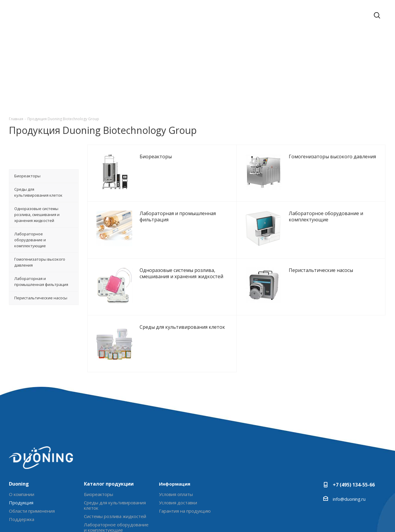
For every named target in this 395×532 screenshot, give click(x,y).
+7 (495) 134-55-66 (354, 485)
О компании (22, 494)
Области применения (32, 511)
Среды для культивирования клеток (115, 505)
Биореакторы (99, 494)
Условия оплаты (176, 494)
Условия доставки (178, 503)
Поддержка (22, 519)
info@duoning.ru (349, 499)
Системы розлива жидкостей (115, 516)
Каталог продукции (109, 484)
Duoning (19, 484)
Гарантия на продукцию (185, 511)
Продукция (21, 503)
